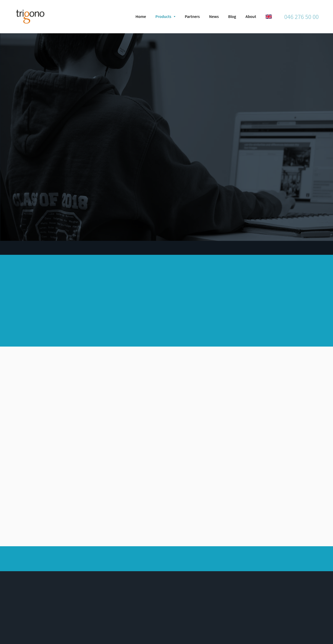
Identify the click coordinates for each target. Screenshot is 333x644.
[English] (269, 17)
